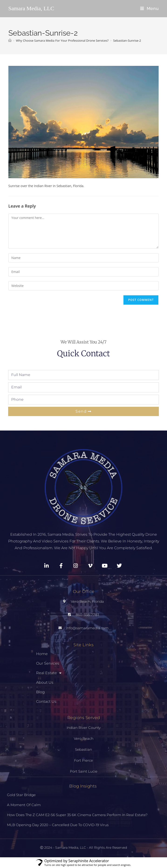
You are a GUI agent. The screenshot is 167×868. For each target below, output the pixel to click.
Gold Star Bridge (21, 795)
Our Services (48, 663)
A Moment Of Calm (24, 805)
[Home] (10, 40)
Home (42, 654)
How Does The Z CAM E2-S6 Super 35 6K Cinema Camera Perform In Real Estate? (77, 815)
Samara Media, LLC (31, 8)
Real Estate (49, 673)
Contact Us (46, 701)
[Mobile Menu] (150, 8)
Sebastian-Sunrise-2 (127, 40)
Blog (40, 692)
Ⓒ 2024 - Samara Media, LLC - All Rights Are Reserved (83, 848)
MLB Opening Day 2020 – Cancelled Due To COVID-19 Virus (58, 825)
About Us (45, 682)
